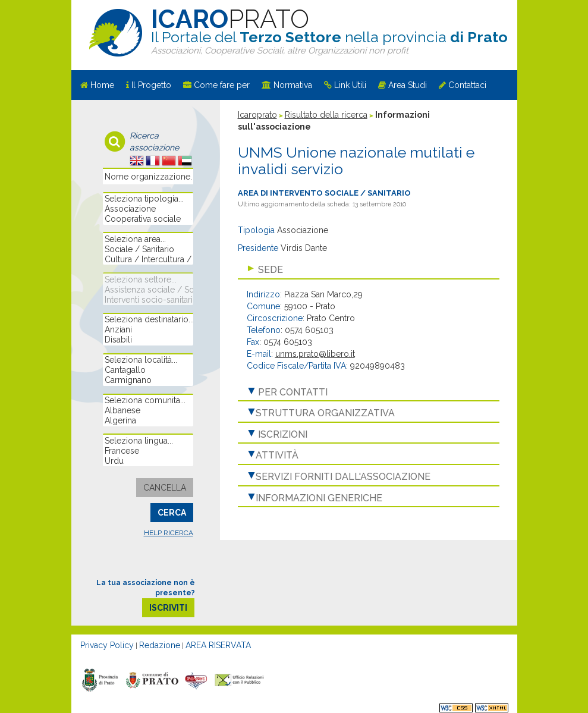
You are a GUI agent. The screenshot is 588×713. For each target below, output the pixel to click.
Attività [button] (277, 455)
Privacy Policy (107, 645)
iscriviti (168, 608)
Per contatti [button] (292, 392)
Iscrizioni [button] (282, 434)
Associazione (148, 209)
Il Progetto (151, 85)
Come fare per (222, 85)
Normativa (293, 85)
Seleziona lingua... (148, 441)
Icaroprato (257, 115)
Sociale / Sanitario (148, 249)
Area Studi (408, 85)
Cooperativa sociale (148, 219)
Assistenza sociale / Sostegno (148, 290)
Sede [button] (269, 270)
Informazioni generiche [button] (319, 498)
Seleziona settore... (148, 280)
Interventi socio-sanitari (148, 300)
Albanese (148, 411)
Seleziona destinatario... (148, 320)
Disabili (148, 340)
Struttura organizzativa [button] (325, 413)
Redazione (160, 645)
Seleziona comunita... (148, 401)
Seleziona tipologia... (148, 199)
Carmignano (148, 380)
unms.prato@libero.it (315, 354)
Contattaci (467, 85)
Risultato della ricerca (326, 115)
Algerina (148, 421)
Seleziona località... (148, 360)
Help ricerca (169, 533)
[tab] (369, 270)
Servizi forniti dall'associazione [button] (343, 477)
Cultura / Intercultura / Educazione (148, 260)
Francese (148, 451)
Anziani (148, 330)
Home (102, 85)
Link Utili (350, 85)
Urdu (148, 461)
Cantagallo (148, 370)
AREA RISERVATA (218, 645)
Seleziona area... (148, 239)
